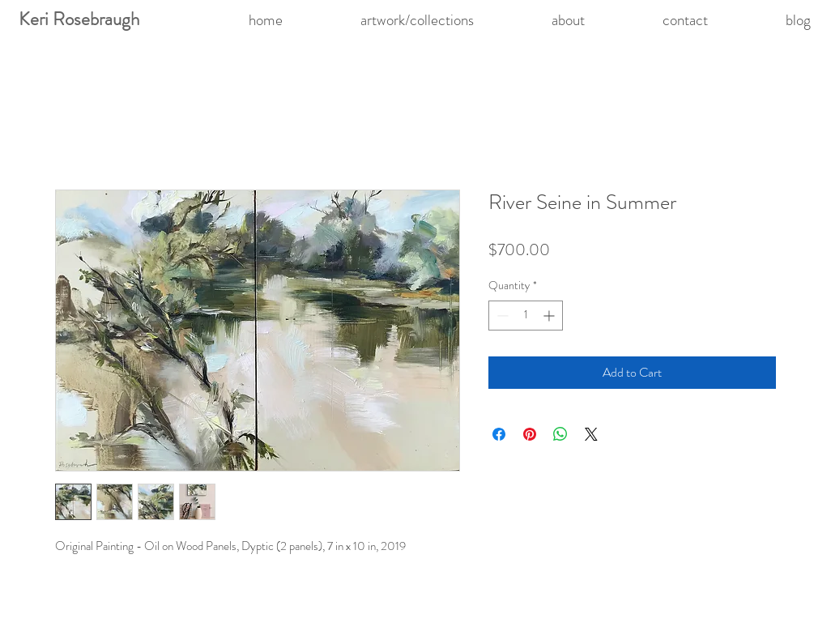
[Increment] (550, 316)
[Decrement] (501, 316)
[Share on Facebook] (499, 434)
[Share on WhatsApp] (560, 434)
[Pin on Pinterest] (530, 434)
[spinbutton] (526, 316)
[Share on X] (591, 434)
